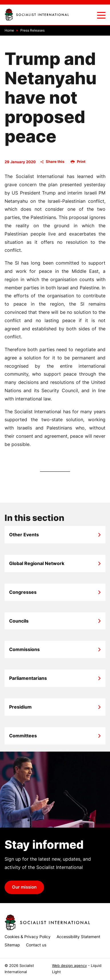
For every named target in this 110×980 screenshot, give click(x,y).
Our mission (24, 887)
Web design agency (69, 966)
